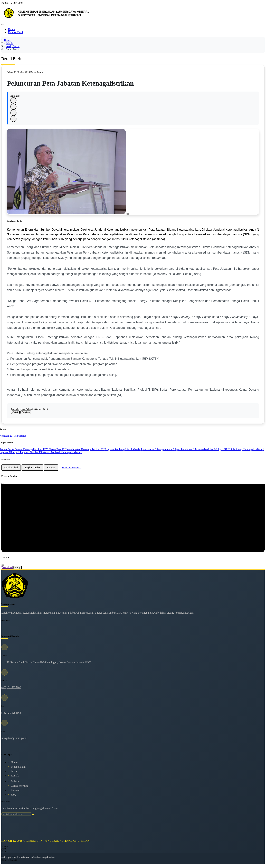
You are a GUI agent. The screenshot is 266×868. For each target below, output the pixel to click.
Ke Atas (51, 470)
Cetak (15, 415)
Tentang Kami (19, 769)
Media (10, 43)
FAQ (13, 797)
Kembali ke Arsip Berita (15, 438)
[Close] (3, 486)
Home (11, 29)
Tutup (18, 570)
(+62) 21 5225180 (11, 690)
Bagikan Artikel (32, 470)
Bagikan (26, 415)
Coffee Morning (20, 788)
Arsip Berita (13, 46)
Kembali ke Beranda (71, 470)
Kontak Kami (16, 32)
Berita (14, 774)
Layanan (16, 793)
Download (7, 570)
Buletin (15, 784)
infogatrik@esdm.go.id (14, 741)
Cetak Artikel (11, 470)
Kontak (15, 778)
